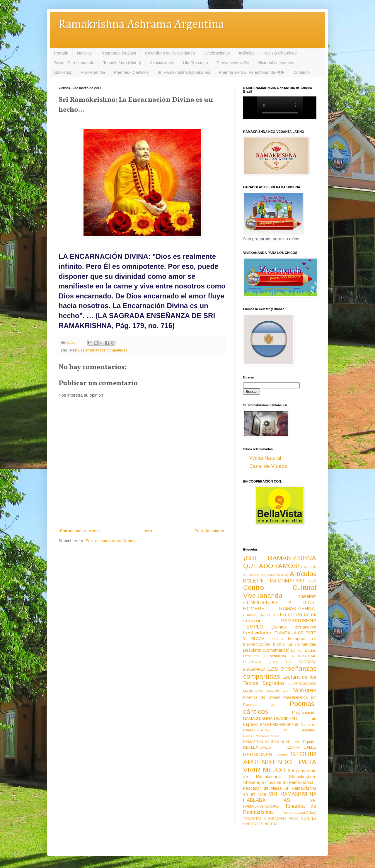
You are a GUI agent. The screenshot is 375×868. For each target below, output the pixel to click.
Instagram (297, 639)
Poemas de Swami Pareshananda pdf (280, 697)
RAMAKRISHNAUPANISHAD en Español (280, 742)
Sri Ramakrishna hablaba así (184, 72)
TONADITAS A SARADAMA (265, 818)
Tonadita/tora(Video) (299, 813)
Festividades (258, 633)
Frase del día (93, 72)
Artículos (246, 53)
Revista (282, 755)
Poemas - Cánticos (131, 72)
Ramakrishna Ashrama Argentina (141, 25)
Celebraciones (217, 53)
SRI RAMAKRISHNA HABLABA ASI (280, 797)
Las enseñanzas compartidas (103, 350)
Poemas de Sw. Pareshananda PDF (252, 72)
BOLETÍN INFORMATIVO (273, 581)
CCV (313, 581)
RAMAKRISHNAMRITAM (261, 736)
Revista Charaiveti (280, 53)
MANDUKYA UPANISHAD (266, 691)
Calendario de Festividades (170, 53)
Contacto (301, 72)
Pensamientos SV (233, 63)
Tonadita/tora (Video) (122, 63)
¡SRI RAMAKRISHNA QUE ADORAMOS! (280, 562)
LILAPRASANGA (302, 684)
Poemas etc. (260, 705)
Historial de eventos (276, 63)
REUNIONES (258, 755)
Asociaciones (162, 63)
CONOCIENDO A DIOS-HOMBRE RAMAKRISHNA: (280, 606)
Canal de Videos (268, 466)
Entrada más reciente (80, 531)
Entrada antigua (209, 531)
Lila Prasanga (195, 63)
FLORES (276, 639)
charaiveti (307, 596)
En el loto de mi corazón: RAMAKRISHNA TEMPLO (280, 621)
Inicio (147, 531)
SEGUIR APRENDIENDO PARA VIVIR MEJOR (280, 762)
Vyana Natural (265, 458)
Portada (61, 53)
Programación (304, 713)
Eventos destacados (294, 627)
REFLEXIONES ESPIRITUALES (280, 747)
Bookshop (63, 72)
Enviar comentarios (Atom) (110, 541)
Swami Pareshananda (74, 63)
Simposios (272, 782)
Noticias (84, 53)
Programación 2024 (118, 53)
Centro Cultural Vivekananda (280, 592)
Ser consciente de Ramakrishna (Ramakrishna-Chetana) (280, 777)
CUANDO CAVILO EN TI (261, 615)
